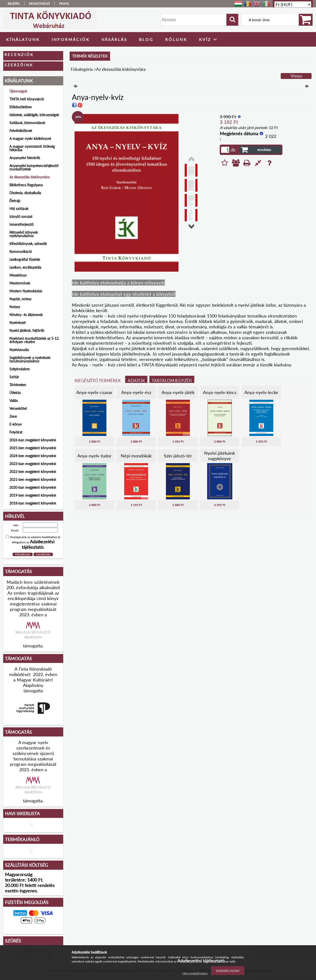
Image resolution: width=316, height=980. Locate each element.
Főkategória (82, 69)
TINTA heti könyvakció (27, 99)
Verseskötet (18, 408)
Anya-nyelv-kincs (220, 392)
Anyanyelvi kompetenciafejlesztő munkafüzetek (34, 167)
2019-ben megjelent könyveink (33, 495)
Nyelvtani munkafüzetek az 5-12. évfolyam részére (34, 340)
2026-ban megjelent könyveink (33, 440)
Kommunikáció (21, 252)
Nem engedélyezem (195, 973)
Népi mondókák (136, 456)
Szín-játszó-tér (178, 456)
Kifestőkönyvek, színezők (28, 244)
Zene (13, 416)
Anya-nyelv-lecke (261, 392)
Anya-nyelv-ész (136, 392)
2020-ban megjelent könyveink (33, 487)
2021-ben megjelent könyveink (33, 480)
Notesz (15, 307)
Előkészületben (21, 107)
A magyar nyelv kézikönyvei (30, 139)
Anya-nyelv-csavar (94, 392)
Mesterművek (20, 283)
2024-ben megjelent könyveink (33, 456)
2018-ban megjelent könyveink (33, 503)
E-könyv (16, 424)
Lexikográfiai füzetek (25, 259)
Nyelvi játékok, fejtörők (27, 330)
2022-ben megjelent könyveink (33, 472)
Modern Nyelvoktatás (26, 291)
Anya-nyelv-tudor (94, 456)
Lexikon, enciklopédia (25, 267)
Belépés (14, 4)
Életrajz (15, 201)
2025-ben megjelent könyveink (33, 448)
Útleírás (15, 393)
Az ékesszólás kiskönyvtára (30, 177)
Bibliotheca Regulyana (26, 185)
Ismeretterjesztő (21, 224)
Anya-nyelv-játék (178, 392)
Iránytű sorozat (21, 217)
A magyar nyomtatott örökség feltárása (32, 148)
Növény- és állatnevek (26, 315)
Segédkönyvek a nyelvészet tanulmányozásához (30, 359)
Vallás (14, 401)
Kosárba (264, 150)
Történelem (18, 385)
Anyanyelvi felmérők (25, 158)
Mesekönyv (18, 275)
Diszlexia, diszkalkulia (25, 193)
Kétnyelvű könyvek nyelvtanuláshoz (24, 234)
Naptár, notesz (20, 299)
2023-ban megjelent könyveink (33, 464)
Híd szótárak (19, 209)
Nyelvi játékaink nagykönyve (220, 456)
